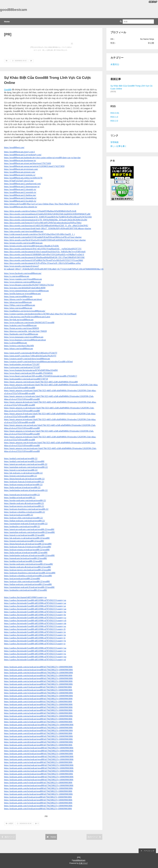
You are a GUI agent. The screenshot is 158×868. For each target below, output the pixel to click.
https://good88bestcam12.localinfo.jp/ (20, 201)
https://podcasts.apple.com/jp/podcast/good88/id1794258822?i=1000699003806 (38, 803)
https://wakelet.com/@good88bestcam (20, 325)
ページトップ (147, 851)
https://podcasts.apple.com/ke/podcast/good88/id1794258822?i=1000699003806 (38, 788)
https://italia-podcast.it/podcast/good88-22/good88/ (26, 552)
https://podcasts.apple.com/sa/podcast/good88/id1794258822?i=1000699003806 (38, 713)
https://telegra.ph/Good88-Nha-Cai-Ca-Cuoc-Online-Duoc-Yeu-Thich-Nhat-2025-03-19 (42, 204)
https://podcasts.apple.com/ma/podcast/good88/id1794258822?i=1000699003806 (39, 780)
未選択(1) (115, 64)
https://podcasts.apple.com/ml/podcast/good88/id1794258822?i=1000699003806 (38, 754)
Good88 (8, 90)
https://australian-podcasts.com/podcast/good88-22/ (26, 467)
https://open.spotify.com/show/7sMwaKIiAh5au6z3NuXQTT (30, 356)
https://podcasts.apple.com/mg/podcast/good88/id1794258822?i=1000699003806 (39, 765)
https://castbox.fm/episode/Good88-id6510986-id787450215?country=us (35, 600)
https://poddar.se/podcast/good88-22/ (20, 498)
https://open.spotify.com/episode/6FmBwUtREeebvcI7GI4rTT (31, 353)
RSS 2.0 (114, 121)
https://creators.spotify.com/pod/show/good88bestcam (27, 359)
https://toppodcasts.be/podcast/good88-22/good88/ (26, 558)
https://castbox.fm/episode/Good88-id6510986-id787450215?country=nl (35, 660)
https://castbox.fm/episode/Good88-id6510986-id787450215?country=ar (35, 606)
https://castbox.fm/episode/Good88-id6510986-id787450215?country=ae (35, 603)
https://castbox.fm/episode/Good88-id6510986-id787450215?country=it (35, 638)
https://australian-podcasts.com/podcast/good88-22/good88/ (29, 532)
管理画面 (115, 142)
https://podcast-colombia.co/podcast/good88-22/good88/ (28, 576)
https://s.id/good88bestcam (16, 343)
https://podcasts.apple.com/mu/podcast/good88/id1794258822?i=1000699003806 (39, 756)
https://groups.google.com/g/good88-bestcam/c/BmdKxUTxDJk (31, 246)
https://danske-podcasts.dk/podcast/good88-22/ (24, 503)
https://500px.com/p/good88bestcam (20, 305)
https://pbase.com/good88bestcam (18, 349)
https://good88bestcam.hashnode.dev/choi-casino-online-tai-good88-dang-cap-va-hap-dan (42, 158)
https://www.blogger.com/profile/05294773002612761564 (29, 285)
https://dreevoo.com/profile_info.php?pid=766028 (25, 331)
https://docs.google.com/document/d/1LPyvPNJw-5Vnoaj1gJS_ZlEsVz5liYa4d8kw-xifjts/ (42, 263)
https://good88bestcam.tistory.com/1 (19, 152)
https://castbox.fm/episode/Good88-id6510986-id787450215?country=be (35, 612)
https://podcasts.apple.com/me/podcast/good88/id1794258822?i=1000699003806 (39, 785)
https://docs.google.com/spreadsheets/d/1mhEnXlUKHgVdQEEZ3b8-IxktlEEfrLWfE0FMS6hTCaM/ (47, 214)
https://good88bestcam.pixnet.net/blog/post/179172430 (27, 163)
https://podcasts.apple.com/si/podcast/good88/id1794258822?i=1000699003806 (38, 701)
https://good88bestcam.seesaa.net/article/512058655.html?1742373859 (34, 166)
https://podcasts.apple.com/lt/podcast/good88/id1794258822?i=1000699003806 (38, 797)
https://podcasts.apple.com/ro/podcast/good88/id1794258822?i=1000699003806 (38, 722)
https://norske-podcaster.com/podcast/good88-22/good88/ (28, 564)
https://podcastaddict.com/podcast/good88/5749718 (26, 379)
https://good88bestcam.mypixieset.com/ (21, 169)
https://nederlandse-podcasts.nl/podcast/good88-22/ (26, 490)
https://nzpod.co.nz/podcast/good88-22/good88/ (24, 535)
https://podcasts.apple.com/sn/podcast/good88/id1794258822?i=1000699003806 (38, 699)
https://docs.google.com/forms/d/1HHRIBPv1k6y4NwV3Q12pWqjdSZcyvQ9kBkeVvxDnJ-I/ (44, 254)
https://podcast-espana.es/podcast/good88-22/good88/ (27, 550)
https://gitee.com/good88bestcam (18, 308)
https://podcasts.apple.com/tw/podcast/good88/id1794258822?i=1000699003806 (38, 696)
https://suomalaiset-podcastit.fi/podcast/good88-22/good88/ (29, 587)
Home (7, 22)
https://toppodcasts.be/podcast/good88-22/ (22, 495)
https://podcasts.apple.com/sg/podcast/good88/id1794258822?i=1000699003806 (38, 704)
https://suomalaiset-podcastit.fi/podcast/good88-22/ (26, 524)
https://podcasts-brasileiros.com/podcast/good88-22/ (26, 509)
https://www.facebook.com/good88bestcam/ (23, 273)
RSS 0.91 (115, 113)
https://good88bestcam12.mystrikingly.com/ (23, 155)
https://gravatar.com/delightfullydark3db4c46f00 (25, 288)
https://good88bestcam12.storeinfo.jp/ (20, 192)
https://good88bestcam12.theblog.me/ (20, 195)
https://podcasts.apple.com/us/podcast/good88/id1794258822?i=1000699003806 (38, 667)
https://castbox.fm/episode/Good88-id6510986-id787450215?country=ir (35, 644)
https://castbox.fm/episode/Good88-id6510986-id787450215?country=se (35, 651)
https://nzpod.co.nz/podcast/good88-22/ (21, 470)
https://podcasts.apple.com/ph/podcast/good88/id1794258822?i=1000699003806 (38, 742)
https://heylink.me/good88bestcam (19, 320)
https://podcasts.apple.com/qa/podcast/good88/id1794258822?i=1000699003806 (38, 716)
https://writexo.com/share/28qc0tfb (19, 346)
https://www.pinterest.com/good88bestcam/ (23, 282)
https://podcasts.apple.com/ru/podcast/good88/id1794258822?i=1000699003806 (38, 762)
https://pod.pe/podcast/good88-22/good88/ (22, 579)
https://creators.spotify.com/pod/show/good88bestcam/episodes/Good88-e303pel (38, 362)
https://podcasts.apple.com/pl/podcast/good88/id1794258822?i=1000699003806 (38, 733)
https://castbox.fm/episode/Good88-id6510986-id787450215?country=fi (35, 629)
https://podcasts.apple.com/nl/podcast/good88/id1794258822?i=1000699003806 (38, 745)
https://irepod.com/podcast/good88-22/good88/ (24, 541)
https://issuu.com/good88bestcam (18, 296)
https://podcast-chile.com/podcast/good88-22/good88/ (27, 581)
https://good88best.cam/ (14, 147)
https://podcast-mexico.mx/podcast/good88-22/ (24, 506)
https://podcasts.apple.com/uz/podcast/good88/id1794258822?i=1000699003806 (38, 684)
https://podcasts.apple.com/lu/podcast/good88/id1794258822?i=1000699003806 (38, 800)
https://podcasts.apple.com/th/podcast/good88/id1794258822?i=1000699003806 (38, 690)
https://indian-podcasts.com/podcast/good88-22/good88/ (28, 584)
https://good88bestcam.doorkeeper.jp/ (20, 160)
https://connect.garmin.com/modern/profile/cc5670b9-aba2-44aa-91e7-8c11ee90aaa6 (40, 314)
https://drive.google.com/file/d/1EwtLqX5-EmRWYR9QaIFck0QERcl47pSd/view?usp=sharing (45, 240)
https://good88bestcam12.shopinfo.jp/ (20, 189)
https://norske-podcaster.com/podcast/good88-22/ (25, 500)
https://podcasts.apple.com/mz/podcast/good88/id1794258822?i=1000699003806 (39, 748)
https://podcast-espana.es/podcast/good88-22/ (23, 484)
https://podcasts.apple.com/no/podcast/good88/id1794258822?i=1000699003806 (38, 730)
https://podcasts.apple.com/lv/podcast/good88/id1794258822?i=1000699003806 (38, 783)
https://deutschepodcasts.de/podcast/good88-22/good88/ (28, 544)
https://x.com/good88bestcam (17, 276)
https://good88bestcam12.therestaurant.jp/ (22, 186)
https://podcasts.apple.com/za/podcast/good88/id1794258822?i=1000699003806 (38, 681)
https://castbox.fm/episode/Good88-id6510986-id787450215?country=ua (35, 648)
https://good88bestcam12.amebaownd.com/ (23, 184)
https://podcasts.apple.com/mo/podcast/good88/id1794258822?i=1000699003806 (39, 759)
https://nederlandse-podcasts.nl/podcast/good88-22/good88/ (29, 555)
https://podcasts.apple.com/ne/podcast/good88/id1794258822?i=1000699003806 (38, 739)
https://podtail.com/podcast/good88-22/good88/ (24, 461)
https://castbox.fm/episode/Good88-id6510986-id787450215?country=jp (35, 641)
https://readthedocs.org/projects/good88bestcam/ (25, 311)
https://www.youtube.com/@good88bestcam (23, 279)
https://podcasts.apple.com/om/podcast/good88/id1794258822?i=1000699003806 (39, 725)
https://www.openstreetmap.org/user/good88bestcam (26, 291)
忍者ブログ (83, 863)
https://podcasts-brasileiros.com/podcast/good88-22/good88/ (30, 573)
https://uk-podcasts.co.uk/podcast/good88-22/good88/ (27, 538)
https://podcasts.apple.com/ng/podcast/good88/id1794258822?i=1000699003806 (38, 736)
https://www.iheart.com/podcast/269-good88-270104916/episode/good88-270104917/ (41, 376)
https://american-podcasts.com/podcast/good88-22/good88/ (29, 529)
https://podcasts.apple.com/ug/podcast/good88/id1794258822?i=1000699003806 (38, 670)
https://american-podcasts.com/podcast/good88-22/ (26, 464)
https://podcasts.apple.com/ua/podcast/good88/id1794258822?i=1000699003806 (38, 678)
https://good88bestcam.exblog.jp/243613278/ (23, 178)
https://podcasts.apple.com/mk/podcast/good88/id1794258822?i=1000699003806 (39, 768)
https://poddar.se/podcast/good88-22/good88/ (23, 561)
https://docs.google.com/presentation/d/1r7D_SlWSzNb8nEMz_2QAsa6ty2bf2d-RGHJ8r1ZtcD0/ (46, 220)
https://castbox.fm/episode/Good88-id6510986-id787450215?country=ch (35, 620)
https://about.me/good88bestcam (18, 302)
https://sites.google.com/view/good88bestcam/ (24, 231)
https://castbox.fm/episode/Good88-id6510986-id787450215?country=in (35, 635)
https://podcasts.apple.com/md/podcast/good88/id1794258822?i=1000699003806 (39, 777)
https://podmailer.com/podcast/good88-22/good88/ (26, 590)
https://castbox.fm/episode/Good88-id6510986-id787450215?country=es (35, 626)
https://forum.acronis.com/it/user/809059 (21, 328)
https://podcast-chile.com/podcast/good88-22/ (23, 518)
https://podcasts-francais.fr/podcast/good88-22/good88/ (28, 547)
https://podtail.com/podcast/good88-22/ (21, 458)
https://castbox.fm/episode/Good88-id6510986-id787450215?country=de (35, 623)
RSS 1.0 (114, 117)
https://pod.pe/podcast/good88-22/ (19, 515)
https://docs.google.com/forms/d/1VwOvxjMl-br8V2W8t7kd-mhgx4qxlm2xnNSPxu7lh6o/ (43, 223)
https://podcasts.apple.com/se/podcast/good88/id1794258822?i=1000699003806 (38, 710)
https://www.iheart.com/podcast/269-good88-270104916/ (28, 373)
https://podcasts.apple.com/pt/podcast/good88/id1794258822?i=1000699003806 (38, 719)
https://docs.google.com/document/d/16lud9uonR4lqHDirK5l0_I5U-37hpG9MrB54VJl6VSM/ (44, 257)
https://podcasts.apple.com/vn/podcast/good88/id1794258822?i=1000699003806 (38, 693)
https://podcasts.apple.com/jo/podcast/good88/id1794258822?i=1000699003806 (38, 806)
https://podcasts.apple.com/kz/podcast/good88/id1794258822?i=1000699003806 (38, 794)
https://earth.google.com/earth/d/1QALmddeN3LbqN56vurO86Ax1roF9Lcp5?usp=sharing (43, 237)
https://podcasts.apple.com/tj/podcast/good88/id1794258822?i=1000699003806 (38, 687)
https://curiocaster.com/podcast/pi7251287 (22, 367)
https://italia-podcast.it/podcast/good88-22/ (22, 487)
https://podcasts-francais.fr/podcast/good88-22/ (24, 482)
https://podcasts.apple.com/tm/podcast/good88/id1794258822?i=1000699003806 (38, 673)
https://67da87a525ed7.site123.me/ (19, 181)
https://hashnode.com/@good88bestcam (21, 334)
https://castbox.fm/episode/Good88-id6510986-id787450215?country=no (35, 657)
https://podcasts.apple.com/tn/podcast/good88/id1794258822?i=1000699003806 (38, 675)
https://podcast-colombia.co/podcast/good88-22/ (25, 512)
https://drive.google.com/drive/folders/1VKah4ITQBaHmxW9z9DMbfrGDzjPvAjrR (40, 211)
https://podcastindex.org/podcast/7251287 (22, 364)
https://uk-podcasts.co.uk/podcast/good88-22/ (23, 473)
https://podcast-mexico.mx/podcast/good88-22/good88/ (28, 570)
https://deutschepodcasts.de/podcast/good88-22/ (24, 479)
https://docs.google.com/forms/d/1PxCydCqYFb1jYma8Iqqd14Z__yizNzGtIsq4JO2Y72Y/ (43, 249)
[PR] (8, 34)
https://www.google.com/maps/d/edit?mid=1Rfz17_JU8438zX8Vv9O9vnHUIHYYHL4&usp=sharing (48, 228)
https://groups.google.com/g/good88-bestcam (23, 243)
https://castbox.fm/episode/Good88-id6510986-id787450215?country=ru (35, 654)
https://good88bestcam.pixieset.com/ (20, 172)
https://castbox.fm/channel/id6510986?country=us (25, 597)
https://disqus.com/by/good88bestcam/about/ (23, 299)
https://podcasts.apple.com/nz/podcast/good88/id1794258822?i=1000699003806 (38, 728)
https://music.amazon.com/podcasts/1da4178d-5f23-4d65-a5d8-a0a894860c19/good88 (41, 382)
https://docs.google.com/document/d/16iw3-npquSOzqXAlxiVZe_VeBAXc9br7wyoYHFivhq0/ (45, 252)
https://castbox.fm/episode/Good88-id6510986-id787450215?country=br (35, 615)
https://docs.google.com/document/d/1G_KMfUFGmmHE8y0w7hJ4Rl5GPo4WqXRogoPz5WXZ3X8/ (48, 217)
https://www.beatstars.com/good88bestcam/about (25, 340)
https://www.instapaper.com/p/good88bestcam (24, 337)
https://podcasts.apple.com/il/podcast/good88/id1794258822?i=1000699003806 (38, 809)
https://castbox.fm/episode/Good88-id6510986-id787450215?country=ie (35, 632)
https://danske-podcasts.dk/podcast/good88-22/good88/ (28, 567)
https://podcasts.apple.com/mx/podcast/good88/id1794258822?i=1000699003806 (39, 771)
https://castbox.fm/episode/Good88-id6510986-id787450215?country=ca (35, 618)
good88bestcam (14, 10)
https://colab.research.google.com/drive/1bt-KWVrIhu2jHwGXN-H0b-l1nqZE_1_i (39, 234)
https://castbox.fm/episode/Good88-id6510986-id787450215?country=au (35, 609)
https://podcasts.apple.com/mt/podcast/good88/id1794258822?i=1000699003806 (38, 774)
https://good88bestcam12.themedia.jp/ (20, 198)
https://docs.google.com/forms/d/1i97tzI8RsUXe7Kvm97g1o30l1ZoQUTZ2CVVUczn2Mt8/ (44, 260)
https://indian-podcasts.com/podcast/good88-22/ (24, 521)
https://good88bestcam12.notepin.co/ (20, 175)
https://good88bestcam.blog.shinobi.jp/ (21, 207)
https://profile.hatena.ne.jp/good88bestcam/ (22, 294)
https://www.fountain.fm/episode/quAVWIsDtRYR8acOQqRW (31, 370)
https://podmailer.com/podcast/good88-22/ (22, 526)
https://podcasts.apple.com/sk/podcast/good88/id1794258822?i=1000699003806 (38, 707)
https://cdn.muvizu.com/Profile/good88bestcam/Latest (27, 317)
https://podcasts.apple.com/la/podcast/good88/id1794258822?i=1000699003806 (38, 791)
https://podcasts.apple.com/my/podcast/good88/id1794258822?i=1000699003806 (39, 751)
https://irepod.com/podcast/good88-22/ (21, 476)
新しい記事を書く (119, 146)
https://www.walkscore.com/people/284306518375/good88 (29, 322)
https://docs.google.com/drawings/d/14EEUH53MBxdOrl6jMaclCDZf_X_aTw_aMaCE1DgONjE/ (46, 226)
